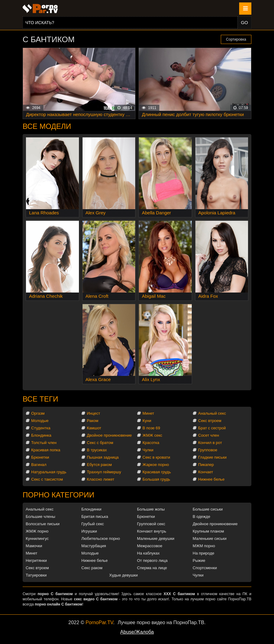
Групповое (208, 450)
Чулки (148, 450)
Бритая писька (95, 517)
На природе (204, 553)
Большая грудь (156, 479)
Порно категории (58, 495)
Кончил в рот (210, 443)
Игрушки (89, 531)
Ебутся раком (99, 465)
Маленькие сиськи (210, 538)
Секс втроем (210, 421)
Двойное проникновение (109, 435)
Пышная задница (103, 457)
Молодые (40, 421)
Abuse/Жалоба (137, 632)
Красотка (151, 443)
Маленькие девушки (156, 538)
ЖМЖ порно (37, 531)
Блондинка (41, 435)
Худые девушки (124, 575)
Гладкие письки (212, 457)
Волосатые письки (43, 524)
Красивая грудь (157, 472)
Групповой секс (151, 524)
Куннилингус (37, 538)
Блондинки (91, 509)
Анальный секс (212, 413)
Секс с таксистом (47, 479)
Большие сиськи (208, 509)
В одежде (201, 517)
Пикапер (206, 465)
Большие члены (40, 517)
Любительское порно (101, 538)
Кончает (206, 472)
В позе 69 (151, 428)
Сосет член (209, 435)
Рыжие (199, 560)
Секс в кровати (156, 457)
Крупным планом (208, 531)
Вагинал (39, 465)
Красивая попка (46, 450)
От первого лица (152, 560)
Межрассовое (150, 546)
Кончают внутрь (152, 531)
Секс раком (92, 568)
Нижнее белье (211, 479)
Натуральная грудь (49, 472)
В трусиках (97, 450)
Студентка (41, 428)
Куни (147, 421)
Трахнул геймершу (104, 472)
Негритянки (36, 560)
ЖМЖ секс (152, 435)
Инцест (94, 413)
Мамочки (34, 546)
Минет (148, 413)
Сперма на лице (152, 568)
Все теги (40, 399)
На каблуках (148, 553)
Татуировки (36, 575)
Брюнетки (40, 457)
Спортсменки (205, 568)
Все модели (47, 126)
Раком (93, 421)
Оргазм (38, 413)
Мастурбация (94, 546)
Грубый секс (93, 524)
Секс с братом (100, 443)
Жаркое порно (156, 465)
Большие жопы (151, 509)
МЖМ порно (204, 546)
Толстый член (44, 443)
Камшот (94, 428)
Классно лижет (101, 479)
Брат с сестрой (212, 428)
